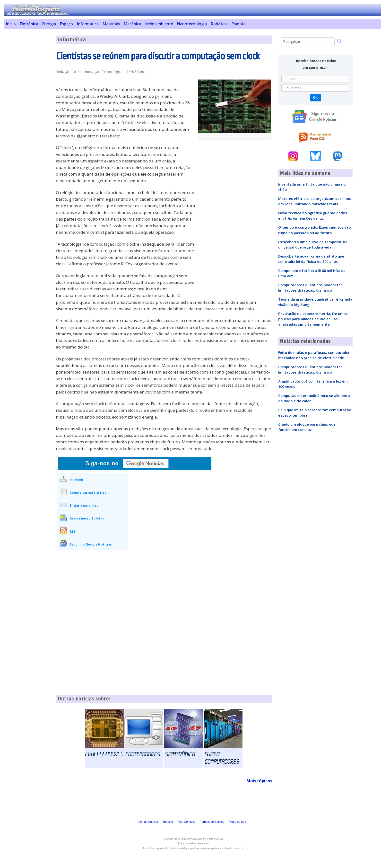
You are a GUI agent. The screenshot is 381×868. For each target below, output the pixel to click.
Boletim (168, 822)
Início (11, 24)
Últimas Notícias (148, 822)
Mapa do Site (238, 822)
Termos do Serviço (212, 822)
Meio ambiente (159, 24)
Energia (49, 24)
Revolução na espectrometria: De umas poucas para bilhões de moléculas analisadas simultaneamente (313, 319)
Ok (315, 97)
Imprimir (77, 479)
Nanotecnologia (192, 24)
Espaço (66, 24)
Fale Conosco (187, 822)
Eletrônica (29, 24)
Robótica (219, 24)
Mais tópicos (259, 781)
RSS (72, 531)
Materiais (111, 24)
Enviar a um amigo (84, 505)
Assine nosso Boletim (87, 518)
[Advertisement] (28, 108)
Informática (88, 24)
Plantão (238, 24)
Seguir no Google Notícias (91, 544)
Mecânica (132, 24)
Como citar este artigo (88, 492)
